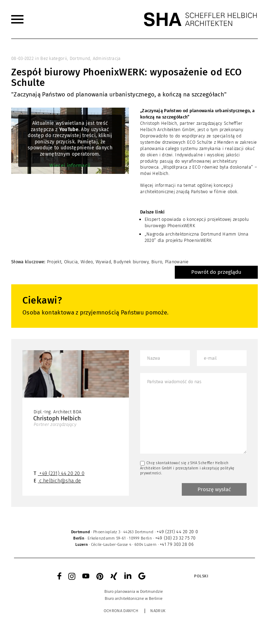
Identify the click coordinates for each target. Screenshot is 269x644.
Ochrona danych (121, 611)
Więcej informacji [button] (70, 166)
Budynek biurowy (131, 262)
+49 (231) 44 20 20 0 (62, 473)
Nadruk (158, 611)
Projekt (54, 262)
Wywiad (103, 262)
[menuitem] (17, 19)
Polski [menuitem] (201, 576)
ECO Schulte (200, 142)
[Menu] (17, 19)
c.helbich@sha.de (60, 481)
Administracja (107, 58)
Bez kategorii (54, 58)
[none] (184, 576)
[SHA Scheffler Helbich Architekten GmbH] (201, 19)
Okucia (71, 262)
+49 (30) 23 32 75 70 (175, 538)
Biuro (157, 262)
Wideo (87, 262)
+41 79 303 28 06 (177, 544)
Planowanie (177, 262)
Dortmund (80, 58)
